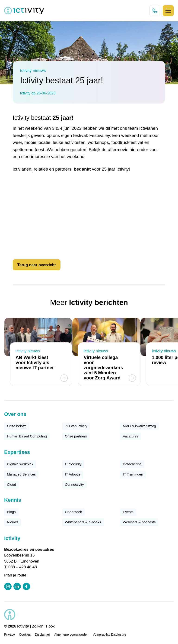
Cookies (25, 634)
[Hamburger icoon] (168, 11)
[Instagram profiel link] (8, 586)
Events (128, 512)
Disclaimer (43, 634)
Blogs (11, 512)
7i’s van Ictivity (76, 426)
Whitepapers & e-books (83, 522)
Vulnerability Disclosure (110, 634)
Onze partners (76, 436)
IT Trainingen (133, 474)
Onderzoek (73, 512)
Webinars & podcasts (139, 522)
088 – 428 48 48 (23, 567)
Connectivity (74, 484)
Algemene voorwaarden (71, 634)
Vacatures (130, 436)
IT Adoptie (73, 474)
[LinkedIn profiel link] (17, 586)
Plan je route (15, 575)
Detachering (132, 464)
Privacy (10, 634)
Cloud (11, 484)
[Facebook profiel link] (26, 586)
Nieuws (13, 522)
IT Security (73, 464)
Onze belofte (17, 426)
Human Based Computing (27, 436)
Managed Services (21, 474)
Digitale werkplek (20, 464)
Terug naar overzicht (37, 265)
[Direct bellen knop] (155, 11)
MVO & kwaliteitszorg (139, 426)
